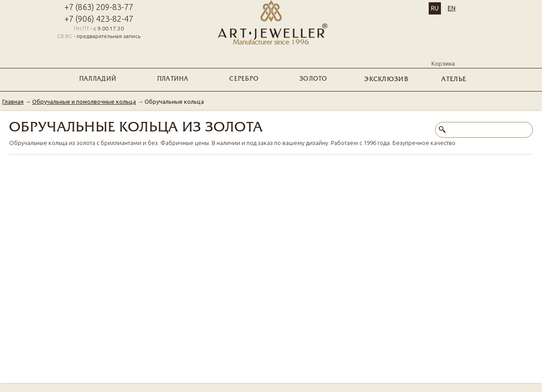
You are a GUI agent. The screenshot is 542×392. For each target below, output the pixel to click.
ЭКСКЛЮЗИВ (386, 80)
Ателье (454, 80)
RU (435, 8)
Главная (13, 102)
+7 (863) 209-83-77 (99, 7)
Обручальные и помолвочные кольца (84, 102)
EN (452, 8)
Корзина (443, 56)
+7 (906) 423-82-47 (99, 19)
